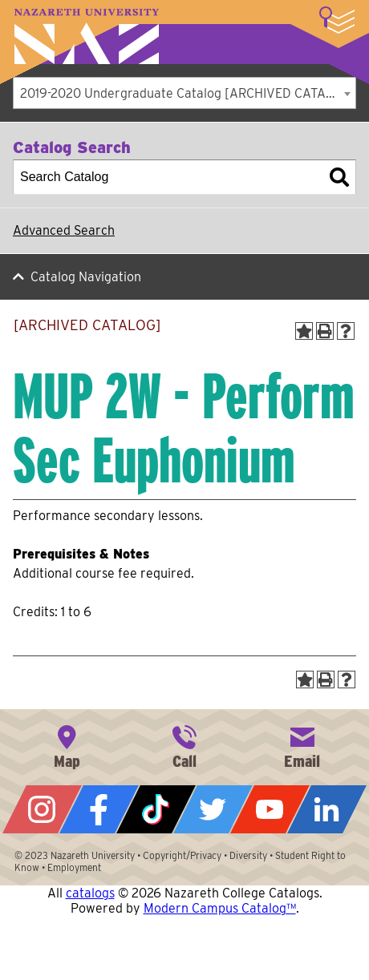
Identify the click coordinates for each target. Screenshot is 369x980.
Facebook (99, 809)
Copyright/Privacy (182, 855)
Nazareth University (87, 36)
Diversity (248, 855)
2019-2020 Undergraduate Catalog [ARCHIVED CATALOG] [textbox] (188, 93)
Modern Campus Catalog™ (220, 908)
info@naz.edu (302, 745)
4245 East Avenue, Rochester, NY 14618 (67, 745)
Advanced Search (64, 230)
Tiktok (156, 809)
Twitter (213, 809)
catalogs (90, 893)
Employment (74, 867)
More (337, 20)
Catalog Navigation (86, 277)
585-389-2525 (184, 745)
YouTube (270, 809)
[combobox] (184, 93)
